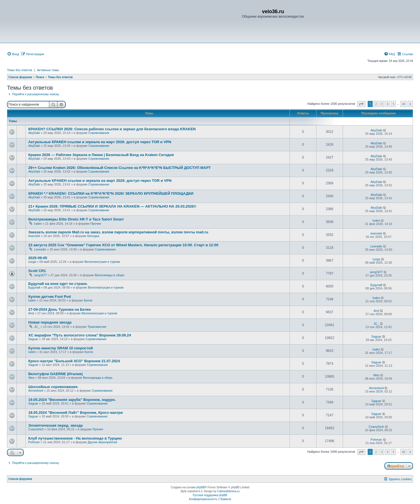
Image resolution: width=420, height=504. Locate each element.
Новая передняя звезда (50, 322)
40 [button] (404, 104)
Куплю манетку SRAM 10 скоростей (61, 348)
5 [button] (393, 104)
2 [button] (376, 104)
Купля (88, 300)
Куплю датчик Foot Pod (50, 297)
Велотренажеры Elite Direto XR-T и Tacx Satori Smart (76, 219)
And (31, 313)
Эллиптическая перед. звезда (55, 425)
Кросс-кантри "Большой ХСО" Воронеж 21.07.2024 (74, 361)
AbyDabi (34, 133)
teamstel (34, 236)
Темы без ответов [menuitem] (20, 70)
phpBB (200, 487)
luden (38, 224)
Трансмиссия (97, 327)
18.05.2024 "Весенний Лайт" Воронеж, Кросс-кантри (76, 413)
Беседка (93, 236)
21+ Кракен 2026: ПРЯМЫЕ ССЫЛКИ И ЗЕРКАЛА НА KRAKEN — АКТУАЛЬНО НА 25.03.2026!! (112, 206)
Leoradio (40, 249)
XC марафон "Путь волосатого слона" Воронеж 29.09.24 (80, 335)
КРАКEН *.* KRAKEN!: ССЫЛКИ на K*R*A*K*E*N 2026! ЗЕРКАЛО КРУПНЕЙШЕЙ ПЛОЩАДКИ (111, 193)
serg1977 (41, 275)
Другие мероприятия (102, 442)
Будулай (34, 287)
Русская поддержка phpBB (210, 495)
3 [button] (382, 104)
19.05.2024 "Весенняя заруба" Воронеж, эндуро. (72, 400)
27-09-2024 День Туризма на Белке (60, 309)
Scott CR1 (37, 271)
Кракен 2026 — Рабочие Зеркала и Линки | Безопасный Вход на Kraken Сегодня (101, 155)
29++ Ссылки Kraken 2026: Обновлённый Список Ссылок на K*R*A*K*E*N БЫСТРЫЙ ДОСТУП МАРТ (120, 168)
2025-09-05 (38, 258)
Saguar (33, 339)
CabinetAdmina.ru (228, 491)
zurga (32, 262)
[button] (361, 104)
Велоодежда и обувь (98, 378)
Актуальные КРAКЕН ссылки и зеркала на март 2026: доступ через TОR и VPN (100, 181)
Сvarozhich (36, 429)
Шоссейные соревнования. (53, 387)
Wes (31, 378)
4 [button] (388, 104)
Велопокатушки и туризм (102, 262)
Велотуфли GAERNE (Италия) (55, 374)
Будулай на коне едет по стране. (58, 284)
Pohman (34, 442)
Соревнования (99, 133)
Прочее (96, 224)
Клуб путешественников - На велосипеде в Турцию (75, 438)
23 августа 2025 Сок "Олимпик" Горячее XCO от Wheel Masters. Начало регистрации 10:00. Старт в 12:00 (123, 245)
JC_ (37, 327)
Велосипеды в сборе (109, 275)
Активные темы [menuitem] (48, 70)
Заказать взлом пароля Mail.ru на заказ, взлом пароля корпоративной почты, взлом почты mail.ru (118, 232)
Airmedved (36, 391)
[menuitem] (13, 54)
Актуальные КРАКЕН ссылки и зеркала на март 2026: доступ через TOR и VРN (100, 142)
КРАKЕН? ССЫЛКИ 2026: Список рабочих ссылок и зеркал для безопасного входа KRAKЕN (112, 129)
